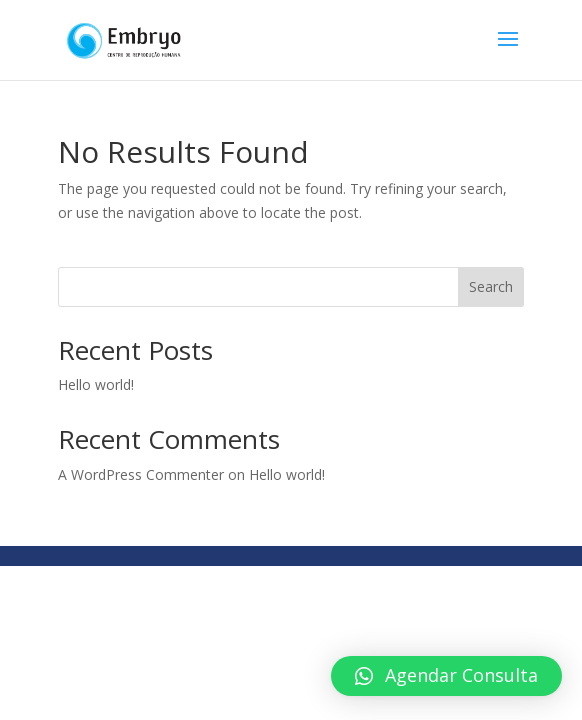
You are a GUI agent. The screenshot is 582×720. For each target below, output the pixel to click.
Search (491, 286)
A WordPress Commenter (141, 474)
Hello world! (96, 384)
